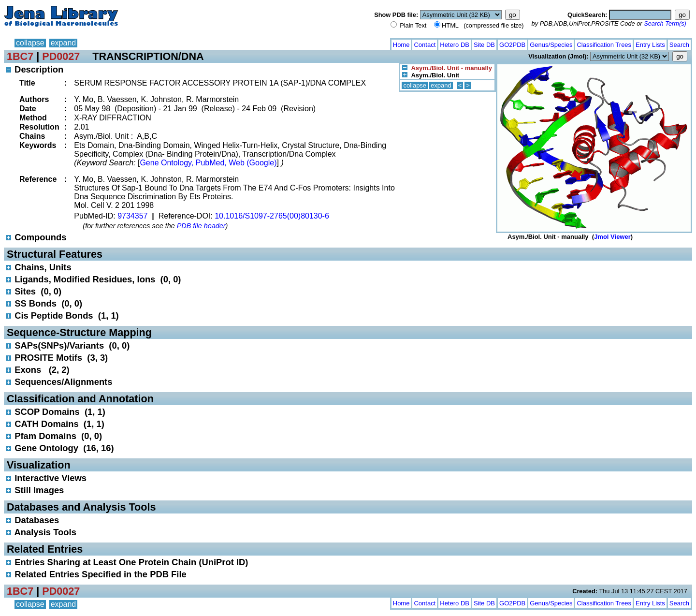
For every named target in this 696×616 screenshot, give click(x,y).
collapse (30, 43)
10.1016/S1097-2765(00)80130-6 (272, 216)
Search (679, 45)
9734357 (132, 216)
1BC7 (20, 56)
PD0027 (61, 56)
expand (64, 43)
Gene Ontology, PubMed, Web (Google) (208, 163)
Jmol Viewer (612, 237)
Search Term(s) (665, 23)
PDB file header (201, 226)
